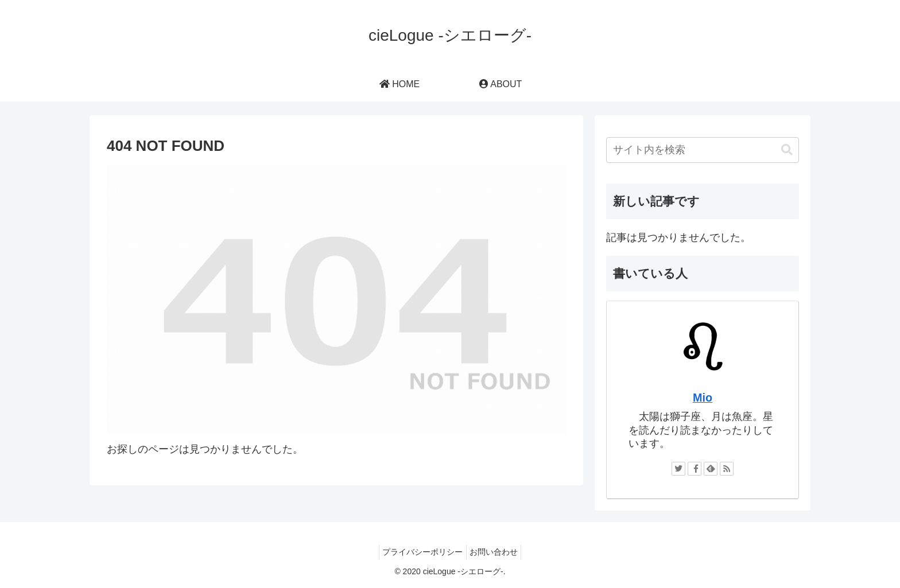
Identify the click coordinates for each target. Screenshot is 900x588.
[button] (787, 150)
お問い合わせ (496, 552)
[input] (703, 150)
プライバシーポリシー (420, 552)
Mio (703, 398)
